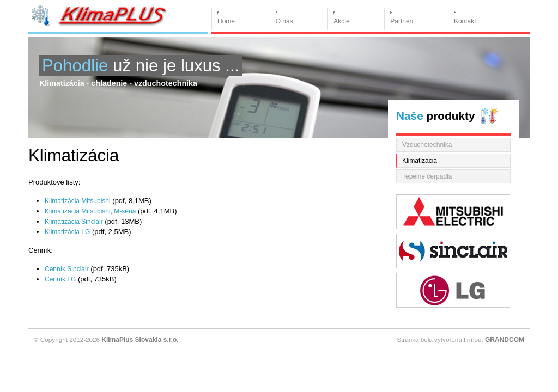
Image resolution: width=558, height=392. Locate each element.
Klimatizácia (420, 161)
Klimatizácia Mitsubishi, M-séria (90, 211)
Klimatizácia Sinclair (74, 222)
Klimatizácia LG (67, 232)
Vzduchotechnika (427, 145)
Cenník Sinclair (67, 269)
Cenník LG (60, 279)
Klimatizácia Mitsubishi (78, 201)
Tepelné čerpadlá (427, 176)
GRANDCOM (505, 340)
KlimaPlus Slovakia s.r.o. (140, 340)
